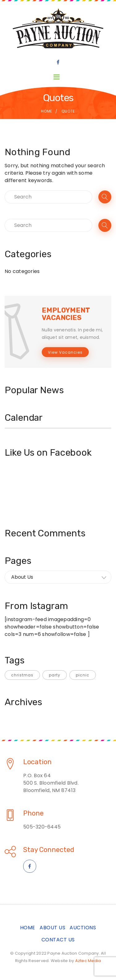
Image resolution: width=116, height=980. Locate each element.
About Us (52, 928)
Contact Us (58, 940)
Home (47, 111)
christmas (22, 675)
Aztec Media (88, 961)
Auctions (83, 928)
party (55, 675)
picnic (83, 675)
